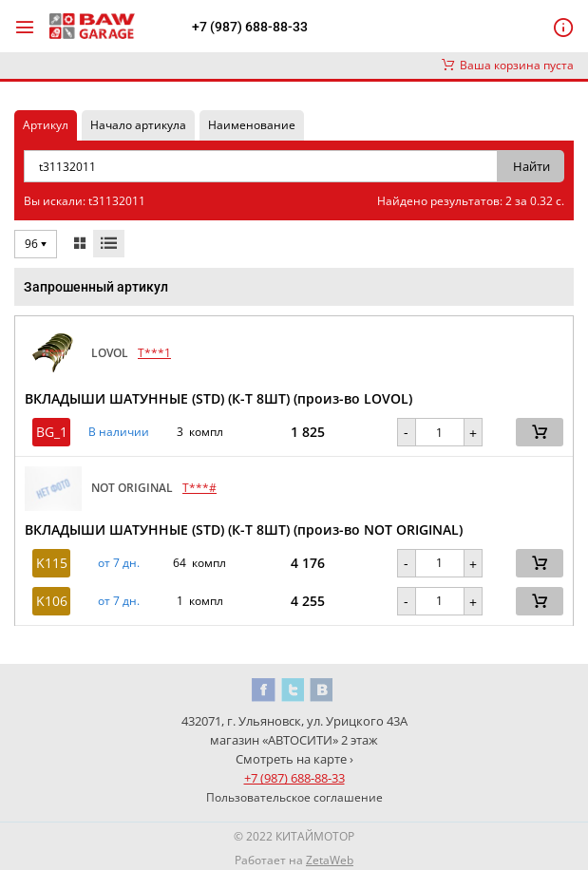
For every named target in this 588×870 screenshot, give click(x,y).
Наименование (252, 125)
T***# (199, 488)
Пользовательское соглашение (294, 797)
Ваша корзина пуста (508, 65)
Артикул (46, 125)
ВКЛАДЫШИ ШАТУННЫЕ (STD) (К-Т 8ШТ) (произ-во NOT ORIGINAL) (244, 530)
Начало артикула (138, 125)
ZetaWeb (330, 860)
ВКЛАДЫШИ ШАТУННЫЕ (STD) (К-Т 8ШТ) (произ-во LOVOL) (218, 398)
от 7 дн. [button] (119, 563)
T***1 (154, 353)
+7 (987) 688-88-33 (250, 27)
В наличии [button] (119, 432)
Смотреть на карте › (294, 759)
